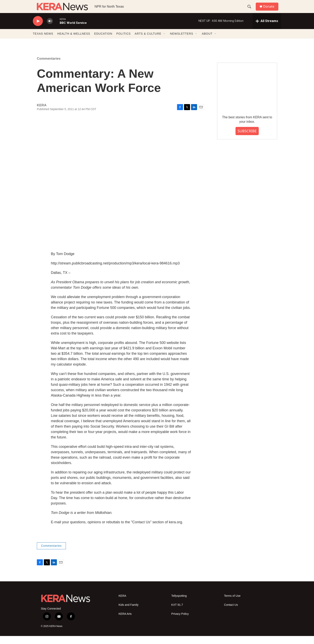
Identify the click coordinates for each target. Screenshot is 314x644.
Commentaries (49, 67)
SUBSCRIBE (247, 139)
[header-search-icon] (251, 11)
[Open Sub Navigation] (164, 42)
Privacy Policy (180, 622)
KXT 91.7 (177, 613)
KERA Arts (125, 622)
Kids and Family (129, 613)
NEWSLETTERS (182, 42)
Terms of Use (232, 604)
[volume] (50, 29)
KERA (122, 604)
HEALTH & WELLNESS (74, 42)
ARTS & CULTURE (148, 42)
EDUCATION (103, 42)
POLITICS (124, 42)
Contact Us (231, 613)
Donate (271, 11)
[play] (38, 29)
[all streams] (267, 29)
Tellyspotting (179, 604)
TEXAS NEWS (43, 42)
